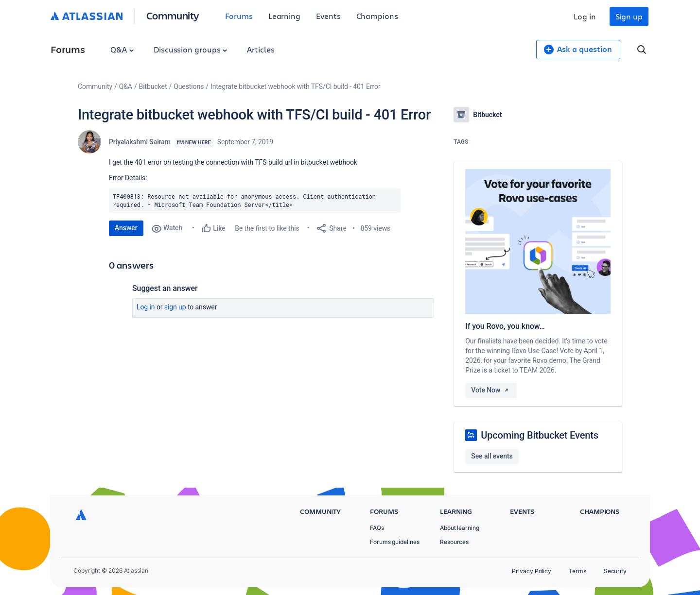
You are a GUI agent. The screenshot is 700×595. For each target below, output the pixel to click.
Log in (585, 16)
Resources (454, 542)
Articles (261, 49)
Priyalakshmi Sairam (140, 142)
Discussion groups (191, 49)
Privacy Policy (532, 571)
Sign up (629, 16)
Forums (239, 16)
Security (615, 571)
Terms (577, 571)
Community (173, 15)
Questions (189, 86)
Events (328, 16)
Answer (126, 228)
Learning (284, 16)
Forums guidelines (395, 542)
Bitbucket (153, 86)
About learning (460, 528)
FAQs (377, 528)
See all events (492, 456)
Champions (377, 16)
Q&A (122, 49)
